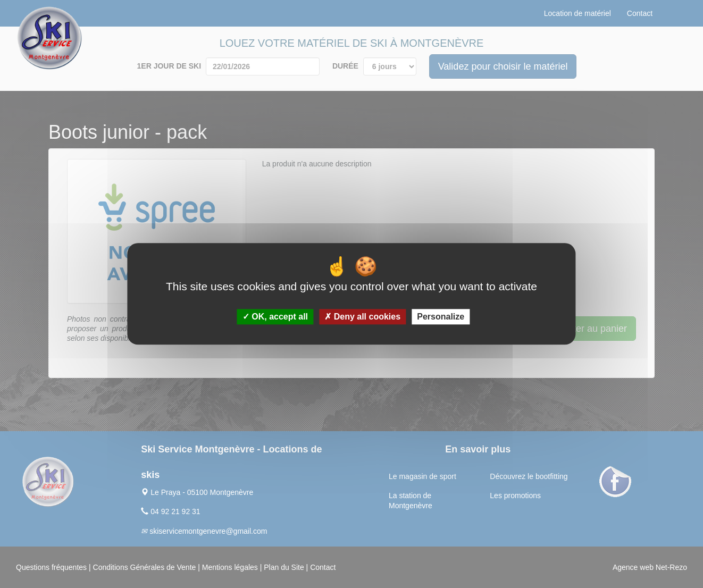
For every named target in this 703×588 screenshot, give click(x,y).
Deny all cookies (362, 317)
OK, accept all (275, 317)
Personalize (441, 317)
